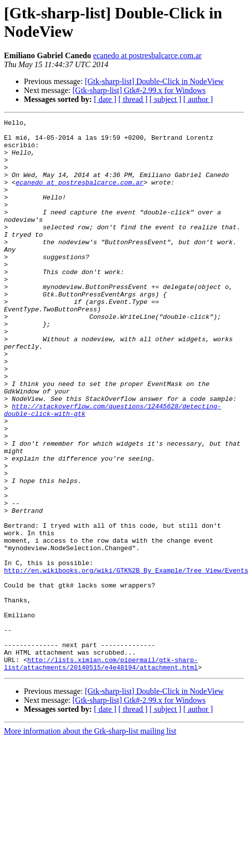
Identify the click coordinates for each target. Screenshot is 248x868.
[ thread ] (133, 99)
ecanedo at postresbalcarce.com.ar (147, 55)
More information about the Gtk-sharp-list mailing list (90, 841)
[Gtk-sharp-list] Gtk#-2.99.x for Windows (139, 90)
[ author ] (198, 99)
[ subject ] (165, 99)
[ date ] (105, 99)
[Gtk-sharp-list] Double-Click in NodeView (154, 81)
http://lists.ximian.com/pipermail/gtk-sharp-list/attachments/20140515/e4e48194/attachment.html (101, 773)
